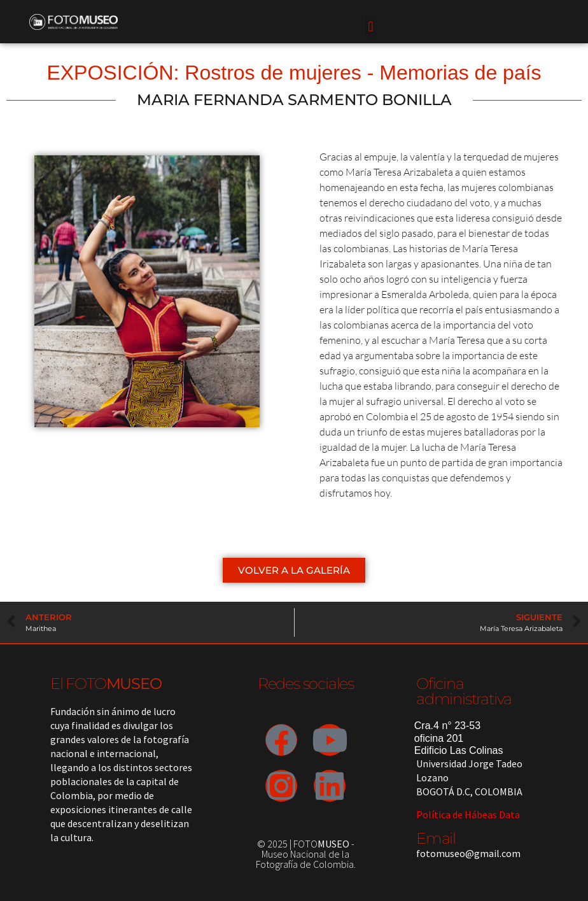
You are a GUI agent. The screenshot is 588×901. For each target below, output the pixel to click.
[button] (371, 26)
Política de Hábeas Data (468, 814)
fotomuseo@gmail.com (468, 853)
